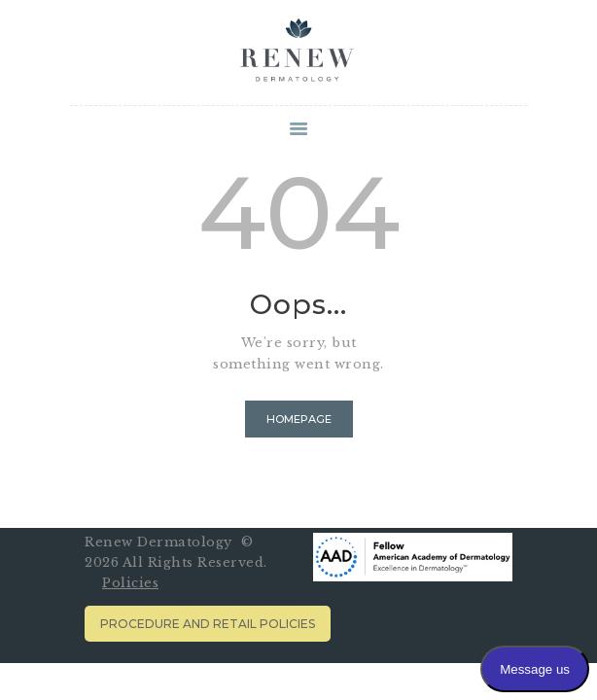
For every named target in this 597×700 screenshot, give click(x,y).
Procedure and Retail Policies (208, 624)
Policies (130, 583)
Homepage (299, 419)
